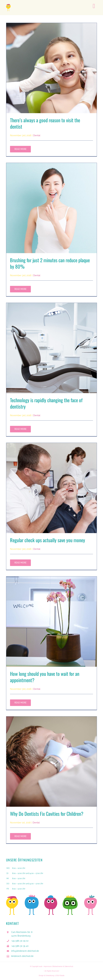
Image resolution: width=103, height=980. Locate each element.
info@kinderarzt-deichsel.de (25, 951)
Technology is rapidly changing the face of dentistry (46, 403)
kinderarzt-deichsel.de (22, 956)
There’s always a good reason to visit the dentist (45, 123)
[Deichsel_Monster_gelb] (8, 5)
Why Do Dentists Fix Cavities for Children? (47, 814)
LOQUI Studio (60, 976)
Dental (37, 135)
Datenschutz (69, 966)
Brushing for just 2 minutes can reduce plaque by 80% (50, 263)
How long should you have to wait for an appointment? (45, 677)
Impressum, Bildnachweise (53, 966)
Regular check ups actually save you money (48, 540)
